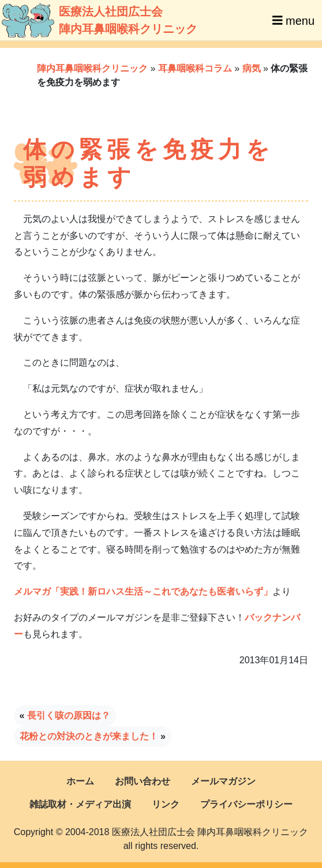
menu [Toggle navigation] (293, 20)
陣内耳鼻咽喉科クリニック (92, 68)
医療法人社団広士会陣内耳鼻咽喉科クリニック (82, 20)
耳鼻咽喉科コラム (195, 68)
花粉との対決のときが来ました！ (89, 736)
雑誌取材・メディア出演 (80, 804)
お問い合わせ (143, 781)
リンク (166, 804)
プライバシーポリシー (246, 804)
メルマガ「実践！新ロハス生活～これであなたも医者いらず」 (143, 591)
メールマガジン (223, 781)
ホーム (80, 781)
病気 (252, 68)
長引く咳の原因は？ (69, 715)
